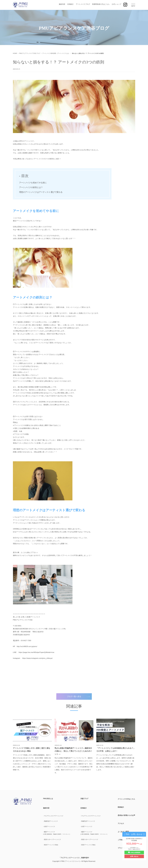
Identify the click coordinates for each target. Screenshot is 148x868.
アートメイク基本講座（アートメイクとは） (56, 53)
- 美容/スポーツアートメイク (52, 839)
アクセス (121, 823)
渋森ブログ (84, 799)
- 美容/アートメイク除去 (51, 845)
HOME (15, 53)
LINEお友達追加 (134, 853)
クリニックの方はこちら (126, 799)
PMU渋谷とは (48, 799)
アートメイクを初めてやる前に (33, 183)
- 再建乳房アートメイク (50, 821)
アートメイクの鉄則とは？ (31, 187)
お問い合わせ (134, 856)
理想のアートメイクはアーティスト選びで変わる (41, 192)
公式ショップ (116, 4)
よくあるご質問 (123, 832)
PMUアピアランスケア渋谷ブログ (30, 53)
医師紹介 (121, 807)
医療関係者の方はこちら (101, 4)
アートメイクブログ (83, 4)
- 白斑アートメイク (49, 826)
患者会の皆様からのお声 (126, 815)
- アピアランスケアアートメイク (53, 816)
